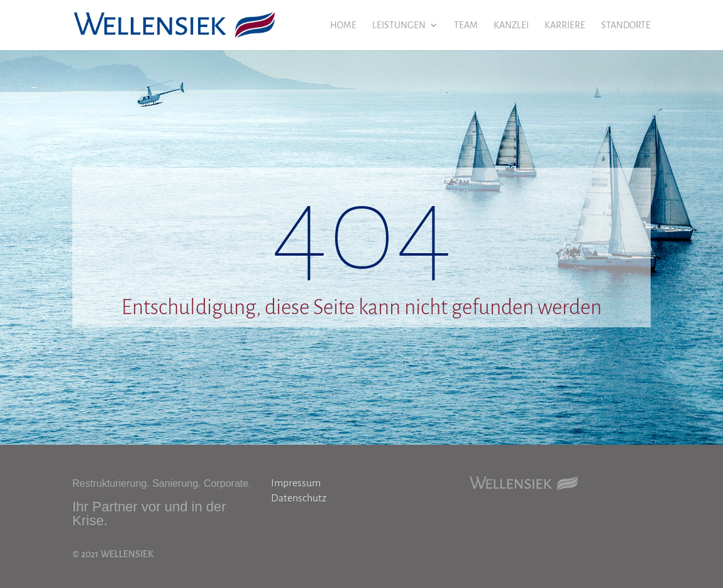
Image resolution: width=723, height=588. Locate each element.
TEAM (466, 25)
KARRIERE (565, 25)
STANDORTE (626, 25)
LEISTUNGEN (399, 25)
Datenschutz (299, 498)
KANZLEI (511, 25)
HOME (343, 25)
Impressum (296, 483)
